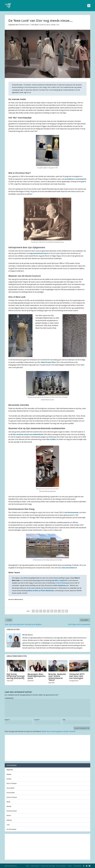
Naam (7, 720)
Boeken (9, 774)
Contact (70, 866)
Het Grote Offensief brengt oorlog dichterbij (16, 676)
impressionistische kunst (39, 253)
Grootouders (11, 793)
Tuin (8, 825)
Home (28, 866)
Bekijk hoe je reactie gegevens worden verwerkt (59, 731)
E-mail (37, 720)
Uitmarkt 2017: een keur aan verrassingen (77, 676)
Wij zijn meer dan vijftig (48, 866)
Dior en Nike (51, 439)
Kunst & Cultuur (45, 25)
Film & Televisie (12, 783)
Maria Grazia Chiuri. (49, 362)
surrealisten (69, 179)
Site (64, 720)
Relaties (9, 820)
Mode (53, 25)
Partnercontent (12, 811)
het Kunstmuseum (72, 512)
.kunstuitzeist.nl (71, 568)
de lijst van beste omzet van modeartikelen (27, 434)
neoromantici (81, 179)
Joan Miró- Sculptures (59, 580)
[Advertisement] (47, 748)
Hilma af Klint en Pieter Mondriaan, (41, 591)
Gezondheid (10, 788)
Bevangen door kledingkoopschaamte (37, 676)
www (63, 568)
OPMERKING (9, 698)
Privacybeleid (77, 866)
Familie (9, 779)
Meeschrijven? (35, 866)
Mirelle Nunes (24, 25)
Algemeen (10, 770)
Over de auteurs (61, 866)
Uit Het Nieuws (11, 829)
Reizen (9, 815)
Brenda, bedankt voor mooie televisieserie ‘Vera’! (57, 677)
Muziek (9, 806)
